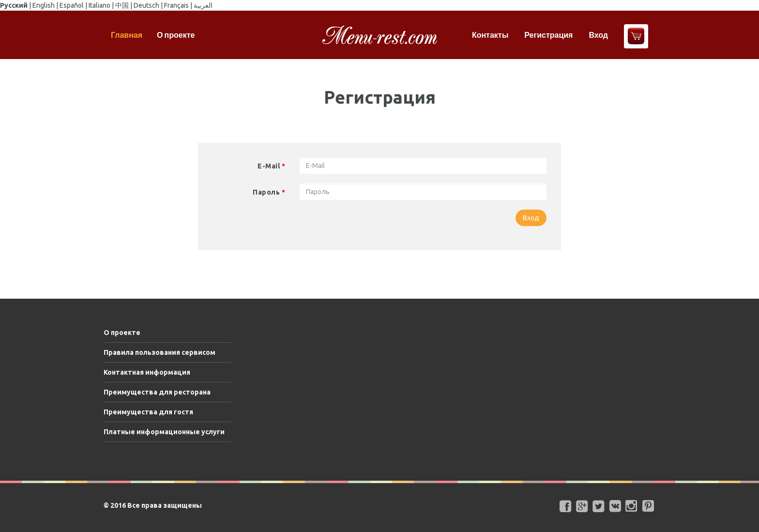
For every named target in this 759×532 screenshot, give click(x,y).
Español (72, 5)
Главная (127, 35)
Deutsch (146, 5)
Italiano (99, 5)
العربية (203, 5)
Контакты (490, 35)
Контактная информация (147, 372)
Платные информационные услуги (164, 432)
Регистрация (548, 35)
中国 (122, 5)
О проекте (176, 35)
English (44, 5)
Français (176, 5)
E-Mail (271, 166)
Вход (598, 35)
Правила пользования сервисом (159, 352)
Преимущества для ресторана (157, 392)
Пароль (269, 192)
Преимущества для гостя (148, 412)
